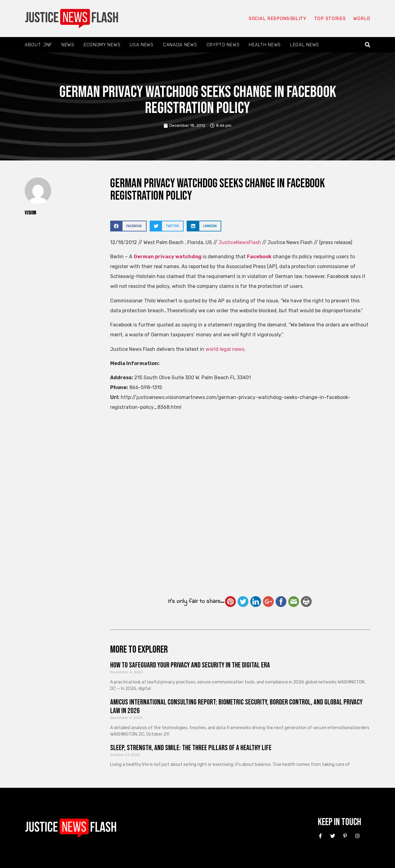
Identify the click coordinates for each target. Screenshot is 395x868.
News (68, 45)
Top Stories (330, 19)
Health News (265, 45)
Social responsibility (277, 19)
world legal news (225, 349)
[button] (368, 45)
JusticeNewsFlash (240, 242)
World (362, 19)
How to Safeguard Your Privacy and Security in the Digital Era (190, 665)
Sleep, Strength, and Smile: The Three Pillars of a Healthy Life (191, 748)
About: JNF (38, 45)
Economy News (102, 45)
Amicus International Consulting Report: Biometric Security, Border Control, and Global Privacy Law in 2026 (236, 707)
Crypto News (223, 45)
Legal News (305, 45)
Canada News (180, 45)
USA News (142, 45)
